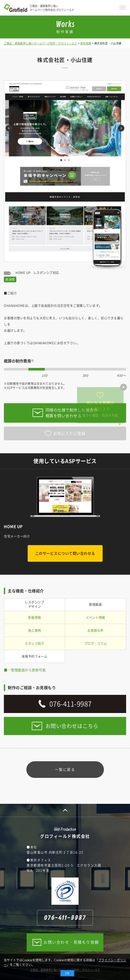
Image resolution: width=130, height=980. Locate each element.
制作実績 (86, 43)
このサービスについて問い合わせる (65, 553)
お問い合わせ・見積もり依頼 (71, 942)
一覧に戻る (65, 769)
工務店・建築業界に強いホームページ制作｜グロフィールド (41, 43)
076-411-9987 (71, 704)
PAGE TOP (65, 810)
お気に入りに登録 (69, 433)
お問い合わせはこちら (72, 726)
